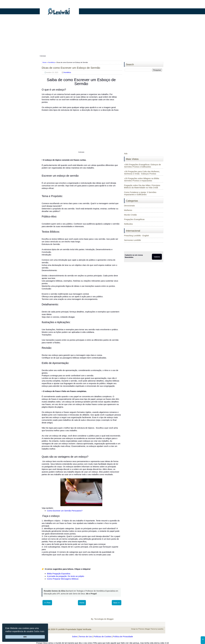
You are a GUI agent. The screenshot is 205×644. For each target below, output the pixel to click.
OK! (25, 637)
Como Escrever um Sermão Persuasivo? (65, 511)
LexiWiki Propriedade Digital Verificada (74, 629)
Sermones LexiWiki (132, 240)
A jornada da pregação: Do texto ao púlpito (66, 576)
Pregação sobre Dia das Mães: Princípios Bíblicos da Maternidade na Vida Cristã (142, 186)
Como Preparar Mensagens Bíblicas (63, 579)
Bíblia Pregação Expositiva (59, 574)
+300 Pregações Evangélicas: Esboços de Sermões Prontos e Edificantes (142, 166)
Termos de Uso (85, 636)
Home (45, 62)
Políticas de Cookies (102, 636)
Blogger (110, 619)
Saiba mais (39, 631)
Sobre (75, 636)
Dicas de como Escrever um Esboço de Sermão (71, 68)
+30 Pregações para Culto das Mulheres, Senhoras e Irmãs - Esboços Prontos (142, 173)
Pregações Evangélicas (134, 219)
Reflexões (128, 224)
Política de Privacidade (123, 636)
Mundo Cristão (130, 215)
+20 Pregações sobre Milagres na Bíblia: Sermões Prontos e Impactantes (142, 179)
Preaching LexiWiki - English (136, 236)
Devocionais (129, 206)
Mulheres (128, 210)
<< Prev (47, 603)
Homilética (52, 62)
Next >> (117, 603)
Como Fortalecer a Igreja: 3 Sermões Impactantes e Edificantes (140, 193)
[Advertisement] (102, 36)
